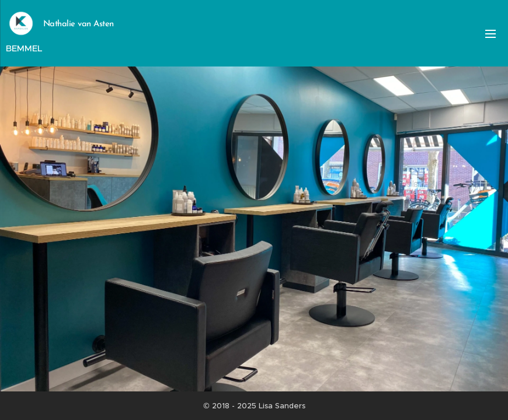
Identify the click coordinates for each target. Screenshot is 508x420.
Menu (490, 34)
